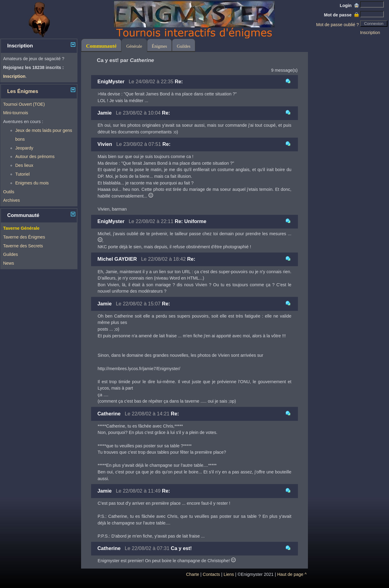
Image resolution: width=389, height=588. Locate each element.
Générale (134, 46)
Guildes (10, 254)
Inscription (370, 33)
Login (349, 5)
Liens (229, 574)
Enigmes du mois (32, 183)
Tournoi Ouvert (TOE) (24, 104)
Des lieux (24, 165)
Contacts (212, 574)
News (9, 263)
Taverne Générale (21, 228)
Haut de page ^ (292, 574)
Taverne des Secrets (23, 246)
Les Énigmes (23, 91)
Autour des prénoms (35, 156)
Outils (9, 192)
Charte (193, 574)
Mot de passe (341, 15)
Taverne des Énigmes (24, 237)
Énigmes (159, 46)
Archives (11, 200)
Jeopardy (24, 148)
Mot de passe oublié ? (338, 25)
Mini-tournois (15, 113)
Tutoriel (22, 174)
